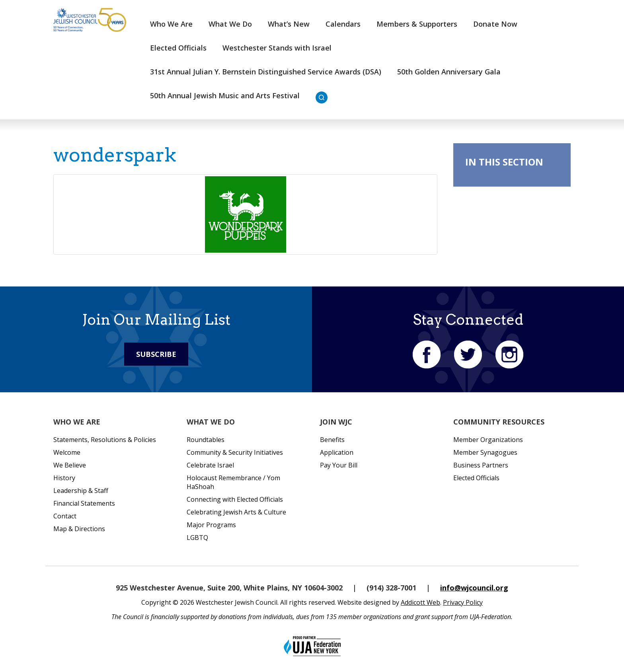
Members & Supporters (417, 24)
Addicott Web (420, 602)
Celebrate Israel (210, 465)
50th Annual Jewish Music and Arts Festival (225, 95)
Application (337, 452)
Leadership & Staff (81, 491)
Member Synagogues (485, 452)
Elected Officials (178, 48)
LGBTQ (197, 538)
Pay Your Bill (339, 465)
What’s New (289, 24)
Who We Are (171, 24)
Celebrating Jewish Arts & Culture (236, 512)
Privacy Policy (463, 602)
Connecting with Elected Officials (235, 499)
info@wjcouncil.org (474, 588)
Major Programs (211, 525)
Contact (65, 516)
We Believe (70, 465)
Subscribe (156, 354)
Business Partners (481, 465)
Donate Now (495, 24)
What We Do (230, 24)
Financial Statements (84, 503)
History (64, 478)
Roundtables (206, 440)
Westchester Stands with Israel (277, 48)
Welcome (67, 452)
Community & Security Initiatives (235, 452)
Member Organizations (488, 440)
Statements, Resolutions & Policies (105, 440)
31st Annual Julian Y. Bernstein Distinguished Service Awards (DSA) (266, 72)
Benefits (332, 440)
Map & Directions (79, 529)
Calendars (343, 24)
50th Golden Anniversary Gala (449, 72)
